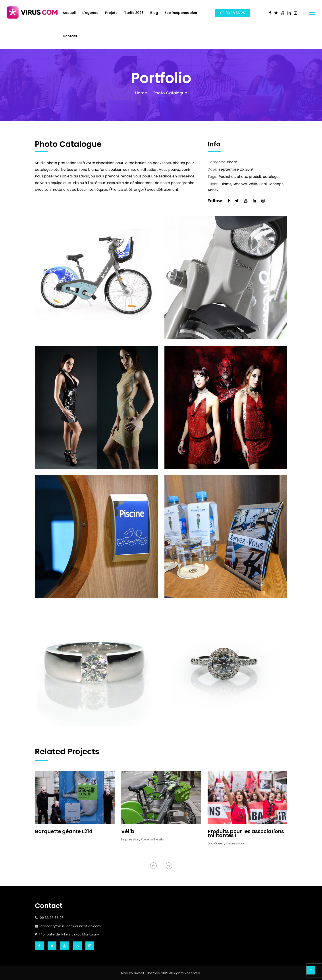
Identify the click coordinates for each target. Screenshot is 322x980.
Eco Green (216, 843)
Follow (215, 201)
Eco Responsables (181, 13)
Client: (213, 184)
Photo (232, 162)
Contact (70, 36)
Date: (212, 169)
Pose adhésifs (152, 839)
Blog (154, 13)
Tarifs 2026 (134, 13)
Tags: (212, 177)
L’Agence (90, 13)
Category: (216, 162)
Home (141, 93)
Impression (130, 839)
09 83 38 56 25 (232, 13)
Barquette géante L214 (64, 832)
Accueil (69, 13)
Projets (111, 13)
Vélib (128, 832)
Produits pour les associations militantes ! (246, 834)
